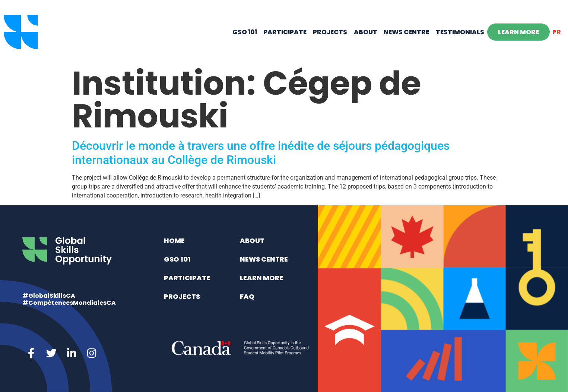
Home (174, 241)
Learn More (518, 32)
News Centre (406, 32)
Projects (330, 32)
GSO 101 (245, 32)
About (366, 32)
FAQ (247, 296)
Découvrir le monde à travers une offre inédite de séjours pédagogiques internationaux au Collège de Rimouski (261, 153)
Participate (285, 32)
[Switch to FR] (557, 32)
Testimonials (460, 32)
